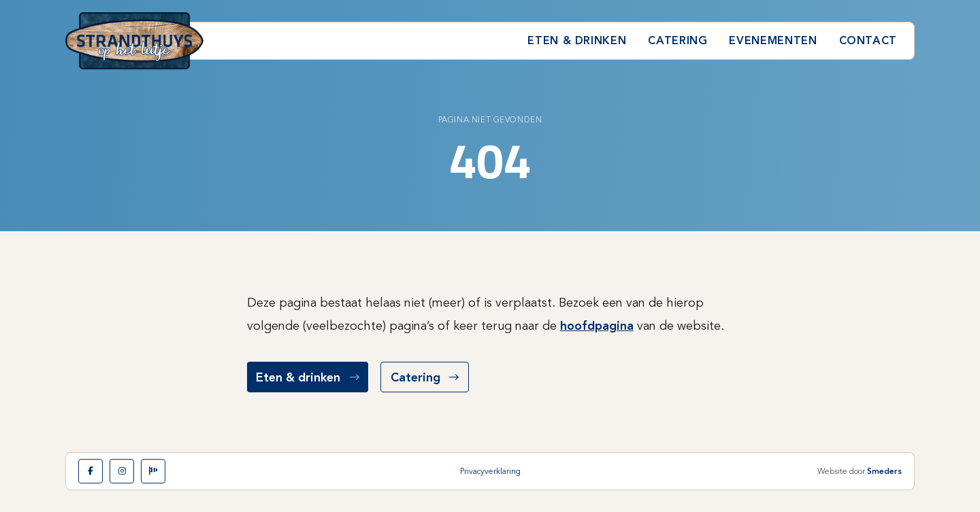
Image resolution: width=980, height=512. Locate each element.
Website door (860, 471)
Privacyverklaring (490, 471)
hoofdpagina (597, 326)
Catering (677, 40)
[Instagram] (122, 471)
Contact (868, 40)
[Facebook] (91, 471)
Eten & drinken (577, 40)
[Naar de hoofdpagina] (134, 41)
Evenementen (773, 40)
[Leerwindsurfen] (153, 471)
